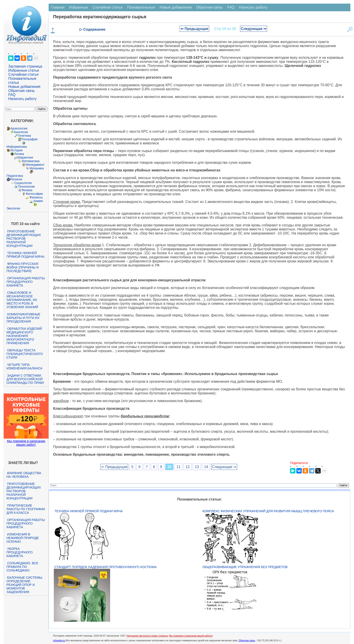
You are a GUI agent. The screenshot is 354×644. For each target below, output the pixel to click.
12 (188, 467)
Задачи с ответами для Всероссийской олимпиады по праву (25, 379)
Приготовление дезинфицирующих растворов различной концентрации (24, 239)
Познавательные (141, 7)
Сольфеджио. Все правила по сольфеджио (22, 567)
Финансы (36, 197)
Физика (27, 190)
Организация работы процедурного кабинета (26, 282)
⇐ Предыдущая (194, 29)
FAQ (12, 95)
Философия (34, 194)
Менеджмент (35, 165)
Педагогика (15, 176)
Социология (23, 183)
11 (179, 467)
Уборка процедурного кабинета (20, 552)
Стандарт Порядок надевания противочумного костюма (106, 567)
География (30, 139)
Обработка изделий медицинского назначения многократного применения (24, 336)
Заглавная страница (25, 66)
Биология (21, 132)
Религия (16, 179)
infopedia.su (59, 641)
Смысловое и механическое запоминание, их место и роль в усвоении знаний (22, 300)
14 (206, 467)
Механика (37, 168)
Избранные (79, 7)
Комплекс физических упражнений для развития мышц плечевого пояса (268, 511)
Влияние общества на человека (24, 475)
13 (197, 467)
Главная (58, 7)
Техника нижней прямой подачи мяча (89, 511)
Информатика (17, 147)
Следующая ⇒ (254, 29)
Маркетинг (26, 157)
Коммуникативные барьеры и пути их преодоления (23, 318)
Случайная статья (23, 74)
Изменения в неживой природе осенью (23, 538)
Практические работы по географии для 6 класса (26, 509)
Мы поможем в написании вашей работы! (191, 636)
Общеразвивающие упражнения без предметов (245, 567)
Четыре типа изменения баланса (24, 366)
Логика (19, 154)
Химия (38, 201)
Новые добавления (24, 87)
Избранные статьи (24, 70)
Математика (31, 161)
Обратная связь (22, 91)
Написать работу (23, 99)
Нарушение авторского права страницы (147, 636)
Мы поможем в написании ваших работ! (26, 443)
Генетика (25, 136)
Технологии (26, 187)
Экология (13, 208)
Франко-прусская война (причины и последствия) (23, 267)
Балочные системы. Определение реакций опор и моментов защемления (25, 585)
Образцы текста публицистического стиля (25, 354)
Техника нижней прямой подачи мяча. (26, 255)
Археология (19, 128)
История (16, 150)
